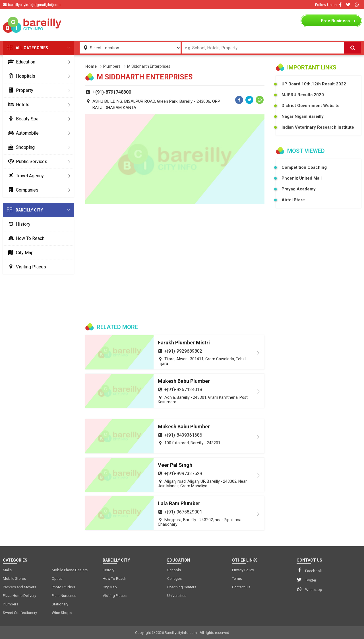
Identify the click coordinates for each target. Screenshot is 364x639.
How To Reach (25, 238)
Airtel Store (293, 200)
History (18, 224)
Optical (58, 579)
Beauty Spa (22, 119)
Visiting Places (26, 267)
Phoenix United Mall (302, 178)
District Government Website (311, 106)
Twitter (306, 580)
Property (19, 90)
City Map (20, 253)
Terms (237, 579)
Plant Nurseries (64, 596)
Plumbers (112, 66)
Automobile (22, 133)
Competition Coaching (304, 167)
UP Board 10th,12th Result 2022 (314, 84)
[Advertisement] (182, 25)
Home (91, 66)
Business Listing (335, 22)
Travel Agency (25, 176)
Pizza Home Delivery (19, 596)
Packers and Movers (19, 587)
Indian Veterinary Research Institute (318, 127)
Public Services (26, 162)
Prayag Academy (299, 189)
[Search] (353, 48)
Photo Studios (63, 587)
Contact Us (241, 587)
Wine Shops (62, 613)
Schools (174, 570)
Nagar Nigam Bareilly (303, 116)
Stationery (60, 604)
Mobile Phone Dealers (70, 570)
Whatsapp (309, 589)
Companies (22, 190)
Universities (177, 596)
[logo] (33, 25)
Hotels (17, 105)
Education (20, 62)
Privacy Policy (243, 570)
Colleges (174, 579)
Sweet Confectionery (20, 613)
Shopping (20, 147)
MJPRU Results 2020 (303, 95)
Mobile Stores (14, 579)
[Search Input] (263, 48)
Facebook (309, 570)
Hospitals (20, 76)
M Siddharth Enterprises (149, 66)
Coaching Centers (182, 587)
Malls (7, 570)
